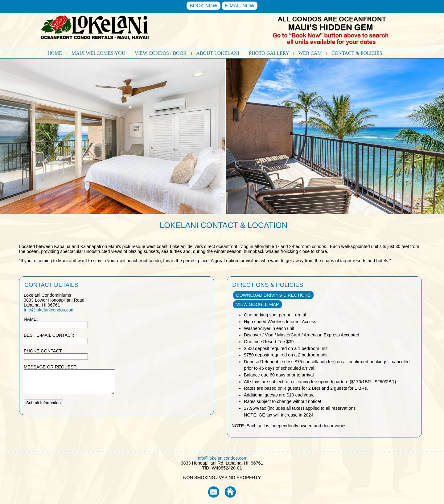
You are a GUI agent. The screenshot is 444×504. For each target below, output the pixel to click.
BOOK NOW (203, 6)
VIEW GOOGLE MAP (257, 304)
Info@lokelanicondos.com (49, 310)
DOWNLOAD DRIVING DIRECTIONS (273, 295)
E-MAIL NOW (240, 6)
